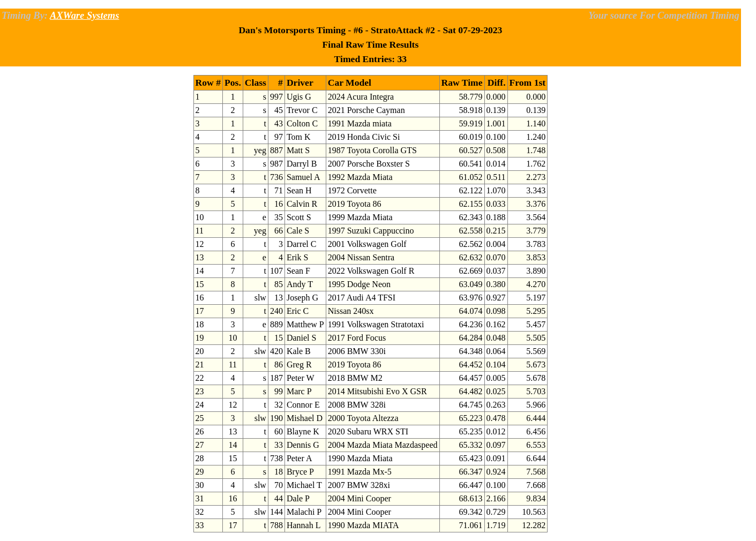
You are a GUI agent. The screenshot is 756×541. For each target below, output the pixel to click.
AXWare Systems (84, 16)
